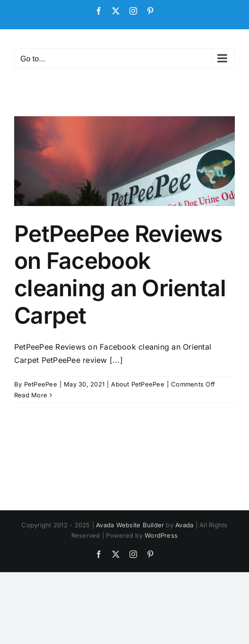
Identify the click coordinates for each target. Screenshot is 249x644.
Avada (184, 525)
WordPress (161, 535)
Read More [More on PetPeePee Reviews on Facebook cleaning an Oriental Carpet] (31, 395)
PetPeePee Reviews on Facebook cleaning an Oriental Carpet (120, 275)
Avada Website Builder (130, 525)
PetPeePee (41, 384)
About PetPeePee (138, 384)
